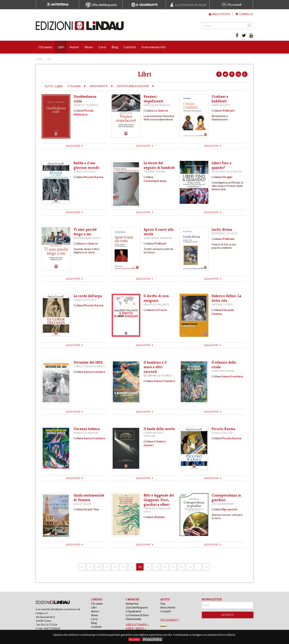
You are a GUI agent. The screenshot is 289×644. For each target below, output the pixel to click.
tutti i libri (54, 86)
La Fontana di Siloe (137, 615)
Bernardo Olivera (224, 233)
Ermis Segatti (221, 105)
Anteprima (132, 603)
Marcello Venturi (86, 433)
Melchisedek (133, 619)
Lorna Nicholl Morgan (154, 434)
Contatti (130, 47)
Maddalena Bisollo (157, 105)
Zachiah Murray (223, 504)
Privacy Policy (152, 639)
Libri (61, 47)
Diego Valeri (82, 504)
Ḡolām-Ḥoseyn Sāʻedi (158, 375)
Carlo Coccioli (85, 171)
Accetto (134, 639)
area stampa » (137, 625)
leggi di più (74, 146)
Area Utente (168, 607)
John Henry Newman (158, 238)
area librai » (136, 629)
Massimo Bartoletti (88, 238)
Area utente (220, 14)
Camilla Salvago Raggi (89, 366)
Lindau (39, 59)
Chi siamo (45, 47)
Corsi (102, 47)
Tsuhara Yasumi (154, 171)
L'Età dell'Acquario (137, 607)
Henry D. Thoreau (86, 105)
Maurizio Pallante (156, 304)
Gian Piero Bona (223, 371)
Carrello (244, 14)
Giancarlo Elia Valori (227, 171)
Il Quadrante (133, 611)
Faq (163, 603)
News (89, 47)
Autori (74, 47)
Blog (115, 47)
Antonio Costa (222, 304)
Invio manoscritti (153, 47)
